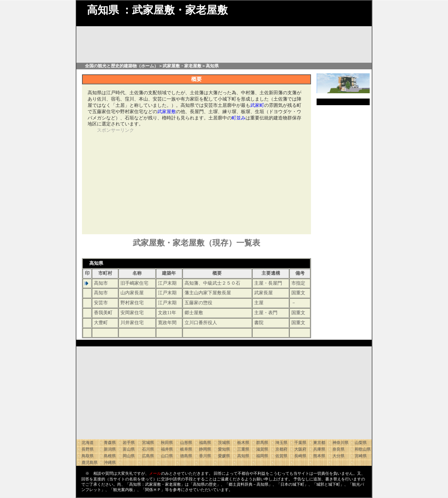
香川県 (205, 456)
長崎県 (300, 456)
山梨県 (361, 443)
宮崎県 (361, 456)
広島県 (148, 456)
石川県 (148, 449)
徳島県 (186, 456)
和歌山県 (363, 449)
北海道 (88, 443)
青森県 (110, 443)
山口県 (167, 456)
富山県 (129, 449)
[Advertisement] (149, 180)
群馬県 (262, 443)
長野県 (88, 449)
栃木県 (243, 443)
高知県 (243, 456)
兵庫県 (319, 449)
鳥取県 (88, 456)
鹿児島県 (90, 462)
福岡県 (262, 456)
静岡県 (205, 449)
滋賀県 (262, 449)
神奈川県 (340, 443)
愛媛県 (224, 456)
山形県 (186, 443)
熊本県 (319, 456)
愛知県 (224, 449)
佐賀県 (281, 456)
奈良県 (338, 449)
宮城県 (148, 443)
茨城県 (224, 443)
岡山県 (129, 456)
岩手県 (129, 443)
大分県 (338, 456)
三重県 (243, 449)
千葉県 (300, 443)
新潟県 (110, 449)
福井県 (167, 449)
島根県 (110, 456)
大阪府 (300, 449)
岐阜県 (186, 449)
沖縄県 (110, 462)
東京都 (319, 443)
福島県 (205, 443)
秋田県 (167, 443)
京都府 (281, 449)
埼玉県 (281, 443)
